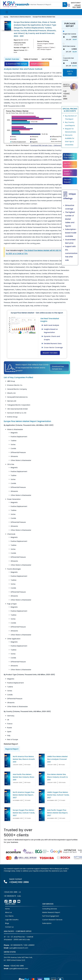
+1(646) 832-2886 (77, 6)
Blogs (7, 923)
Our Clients (9, 916)
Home (6, 17)
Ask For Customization (70, 164)
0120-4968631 (29, 945)
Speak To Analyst (68, 173)
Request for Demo (50, 353)
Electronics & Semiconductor (21, 17)
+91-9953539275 (10, 896)
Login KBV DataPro (12, 920)
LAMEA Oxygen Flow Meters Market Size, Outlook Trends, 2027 (58, 795)
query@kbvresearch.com (19, 948)
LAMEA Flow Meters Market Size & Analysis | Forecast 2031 (57, 759)
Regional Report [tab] (12, 749)
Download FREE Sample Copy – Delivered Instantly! (49, 145)
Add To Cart (70, 73)
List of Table (47, 59)
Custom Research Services (52, 920)
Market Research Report (51, 912)
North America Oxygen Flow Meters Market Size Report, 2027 (24, 795)
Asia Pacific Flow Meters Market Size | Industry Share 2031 (23, 777)
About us (8, 912)
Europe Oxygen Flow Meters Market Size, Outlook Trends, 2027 (24, 813)
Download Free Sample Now (58, 368)
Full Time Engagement (51, 916)
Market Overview (12, 59)
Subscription (47, 923)
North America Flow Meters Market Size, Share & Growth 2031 (24, 759)
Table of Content (31, 59)
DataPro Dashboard (39, 64)
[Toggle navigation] (7, 12)
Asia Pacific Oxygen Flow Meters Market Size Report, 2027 (57, 813)
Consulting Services (50, 909)
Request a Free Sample (69, 156)
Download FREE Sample (16, 64)
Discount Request (67, 181)
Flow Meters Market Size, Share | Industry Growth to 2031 (57, 777)
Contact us (9, 927)
